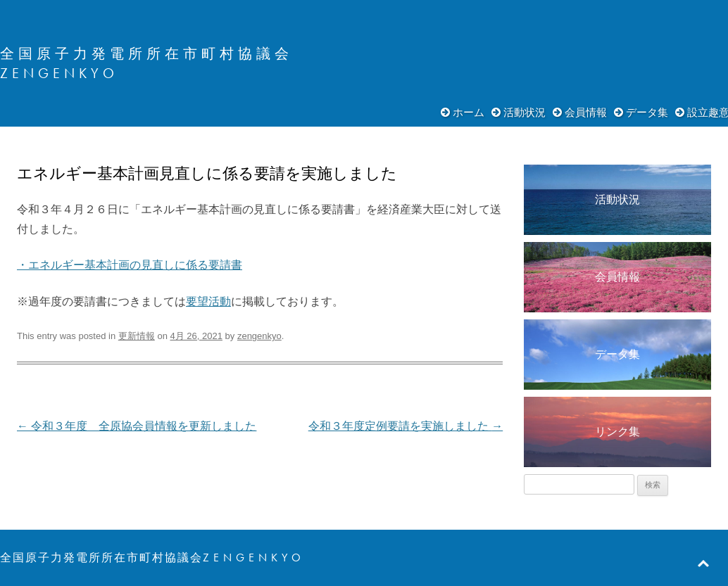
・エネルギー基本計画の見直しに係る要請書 (130, 265)
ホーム (469, 112)
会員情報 (586, 112)
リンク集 (617, 432)
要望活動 (208, 301)
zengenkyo (259, 336)
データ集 (647, 112)
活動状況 (525, 112)
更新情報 (137, 336)
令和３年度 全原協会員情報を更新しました (137, 426)
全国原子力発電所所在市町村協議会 (146, 53)
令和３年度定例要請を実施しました (406, 426)
